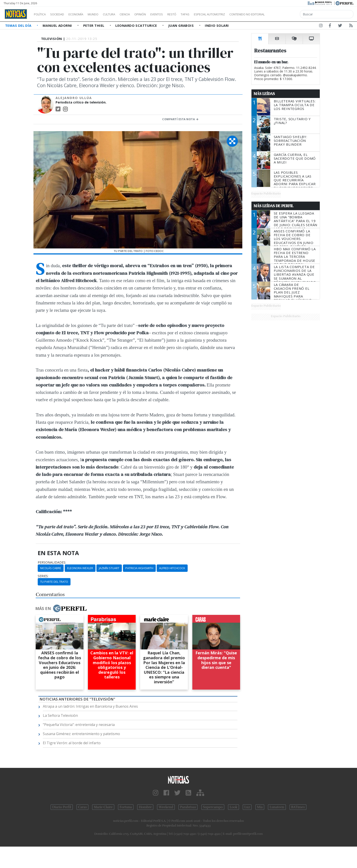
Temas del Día (19, 25)
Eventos (178, 14)
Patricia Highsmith (139, 568)
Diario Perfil (62, 807)
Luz (247, 807)
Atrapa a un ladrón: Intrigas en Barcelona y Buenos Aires (90, 706)
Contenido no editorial (285, 14)
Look (234, 807)
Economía (83, 14)
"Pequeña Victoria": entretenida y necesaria (79, 725)
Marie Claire (103, 807)
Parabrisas (188, 807)
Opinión (158, 14)
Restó (195, 14)
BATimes (298, 807)
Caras (82, 807)
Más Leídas (264, 94)
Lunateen (277, 807)
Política (42, 14)
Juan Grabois (182, 25)
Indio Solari (217, 25)
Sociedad (62, 14)
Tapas (210, 14)
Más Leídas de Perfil (274, 206)
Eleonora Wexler (80, 568)
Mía (260, 807)
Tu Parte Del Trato (54, 582)
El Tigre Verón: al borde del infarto (72, 743)
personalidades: (52, 562)
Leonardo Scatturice (137, 25)
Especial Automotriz (239, 14)
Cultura (122, 14)
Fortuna (126, 807)
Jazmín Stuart (109, 568)
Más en (61, 608)
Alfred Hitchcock (172, 568)
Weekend (166, 807)
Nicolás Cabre (51, 568)
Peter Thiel (94, 25)
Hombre (145, 807)
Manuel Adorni (58, 25)
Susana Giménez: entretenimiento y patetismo (81, 734)
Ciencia (140, 14)
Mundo (103, 14)
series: (43, 576)
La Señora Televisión (60, 715)
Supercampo (213, 807)
